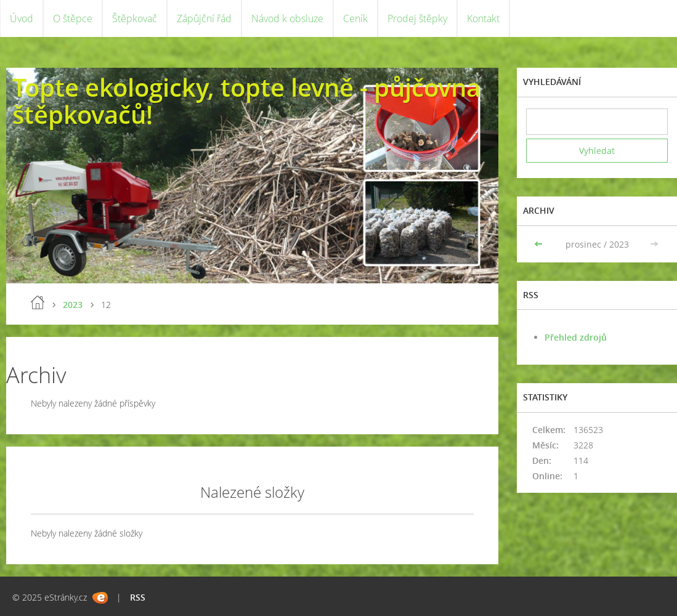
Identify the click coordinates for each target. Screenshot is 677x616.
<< (540, 244)
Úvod (22, 18)
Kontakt (483, 18)
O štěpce (73, 18)
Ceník (355, 18)
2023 (73, 305)
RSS (138, 597)
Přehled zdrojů (576, 337)
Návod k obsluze (287, 18)
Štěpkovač (135, 18)
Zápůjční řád (204, 18)
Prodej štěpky (417, 18)
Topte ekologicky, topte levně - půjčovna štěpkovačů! (246, 101)
